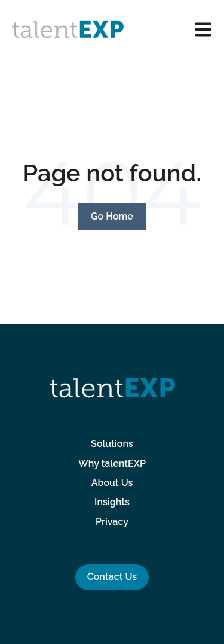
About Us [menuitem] (112, 483)
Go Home (112, 216)
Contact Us (112, 577)
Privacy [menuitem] (112, 522)
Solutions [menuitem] (112, 444)
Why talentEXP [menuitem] (112, 464)
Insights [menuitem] (112, 502)
